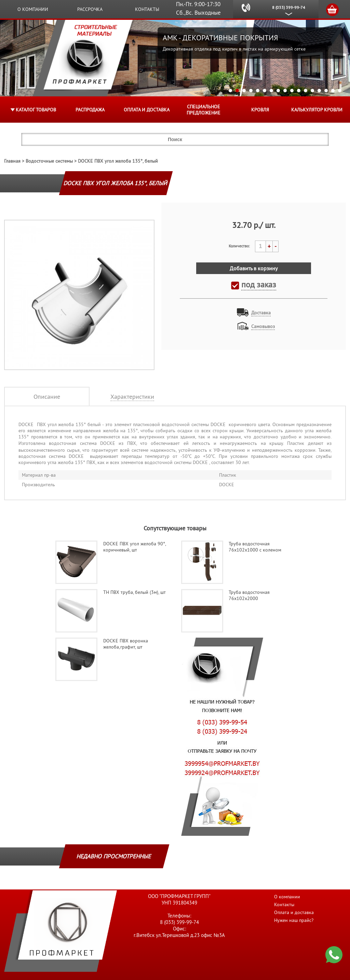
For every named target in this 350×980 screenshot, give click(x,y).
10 (292, 91)
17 (340, 91)
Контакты (147, 9)
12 (306, 91)
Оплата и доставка (147, 110)
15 (326, 91)
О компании (33, 9)
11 (299, 91)
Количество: (239, 246)
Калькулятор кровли (317, 110)
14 (319, 91)
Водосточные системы (49, 161)
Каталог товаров (36, 110)
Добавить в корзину (254, 268)
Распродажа (90, 110)
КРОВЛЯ (260, 110)
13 (312, 91)
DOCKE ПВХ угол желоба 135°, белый (118, 161)
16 (333, 91)
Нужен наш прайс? (294, 920)
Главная (12, 161)
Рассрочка (90, 9)
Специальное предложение (204, 110)
